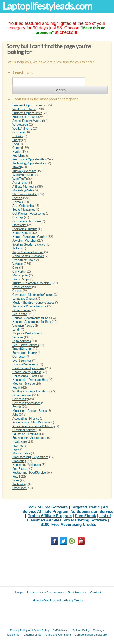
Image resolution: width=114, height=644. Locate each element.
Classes (17, 291)
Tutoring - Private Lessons (29, 306)
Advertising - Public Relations (31, 422)
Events (17, 407)
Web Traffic (20, 179)
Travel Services (22, 349)
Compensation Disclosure (91, 634)
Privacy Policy (19, 630)
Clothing (18, 217)
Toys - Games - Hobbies (28, 252)
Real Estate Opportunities (29, 159)
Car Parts (19, 271)
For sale (17, 198)
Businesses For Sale (25, 117)
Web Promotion (23, 175)
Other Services (22, 395)
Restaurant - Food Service (29, 473)
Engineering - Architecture (29, 438)
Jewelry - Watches (24, 241)
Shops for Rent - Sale (26, 333)
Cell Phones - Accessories (29, 213)
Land (15, 329)
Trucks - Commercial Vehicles (32, 283)
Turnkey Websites (24, 171)
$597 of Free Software (48, 507)
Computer (19, 132)
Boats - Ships (21, 279)
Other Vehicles (22, 287)
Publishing (19, 156)
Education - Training (25, 434)
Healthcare (20, 442)
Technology (20, 484)
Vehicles (18, 264)
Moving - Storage (24, 384)
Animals (18, 202)
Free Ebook (86, 516)
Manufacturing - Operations (30, 457)
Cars (15, 268)
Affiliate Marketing (25, 186)
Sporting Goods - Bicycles (29, 244)
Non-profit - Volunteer (27, 465)
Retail (16, 476)
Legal (16, 449)
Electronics (19, 225)
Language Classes (24, 299)
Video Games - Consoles (28, 256)
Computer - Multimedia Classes (33, 295)
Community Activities (26, 403)
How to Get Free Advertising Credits (58, 600)
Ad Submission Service (92, 511)
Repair (17, 387)
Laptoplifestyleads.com (47, 6)
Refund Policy (81, 630)
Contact (96, 592)
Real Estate (20, 469)
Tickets (17, 248)
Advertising (20, 183)
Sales (16, 480)
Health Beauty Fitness (27, 372)
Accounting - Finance (26, 418)
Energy (17, 140)
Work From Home (24, 109)
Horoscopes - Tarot (25, 376)
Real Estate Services (25, 345)
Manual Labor (21, 453)
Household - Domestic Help (30, 380)
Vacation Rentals (23, 326)
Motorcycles (20, 275)
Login (19, 592)
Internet (18, 445)
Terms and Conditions (58, 634)
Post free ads (77, 592)
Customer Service (24, 430)
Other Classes (21, 310)
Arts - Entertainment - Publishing (34, 426)
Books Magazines (24, 210)
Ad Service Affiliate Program (65, 509)
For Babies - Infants (25, 229)
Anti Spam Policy (39, 630)
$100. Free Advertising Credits (68, 525)
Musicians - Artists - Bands (29, 411)
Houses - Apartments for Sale (31, 318)
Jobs (15, 415)
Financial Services (24, 364)
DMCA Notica (61, 630)
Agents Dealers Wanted (28, 121)
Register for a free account (46, 592)
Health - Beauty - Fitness (28, 368)
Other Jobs (19, 488)
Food (15, 144)
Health (17, 152)
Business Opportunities (27, 105)
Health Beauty (22, 233)
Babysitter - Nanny (25, 353)
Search (60, 90)
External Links (32, 634)
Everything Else (22, 260)
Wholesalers (20, 125)
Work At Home (22, 128)
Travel (17, 167)
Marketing (19, 461)
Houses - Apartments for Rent (32, 322)
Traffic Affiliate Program (50, 516)
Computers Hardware (27, 221)
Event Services (22, 360)
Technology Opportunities (29, 163)
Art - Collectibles (23, 206)
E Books (18, 136)
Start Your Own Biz (25, 194)
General (18, 148)
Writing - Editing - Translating (31, 391)
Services (18, 337)
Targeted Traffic (85, 507)
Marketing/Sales (23, 190)
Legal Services (22, 341)
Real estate (20, 314)
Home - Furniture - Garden (30, 237)
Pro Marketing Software (85, 520)
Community (20, 399)
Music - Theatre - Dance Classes (33, 302)
